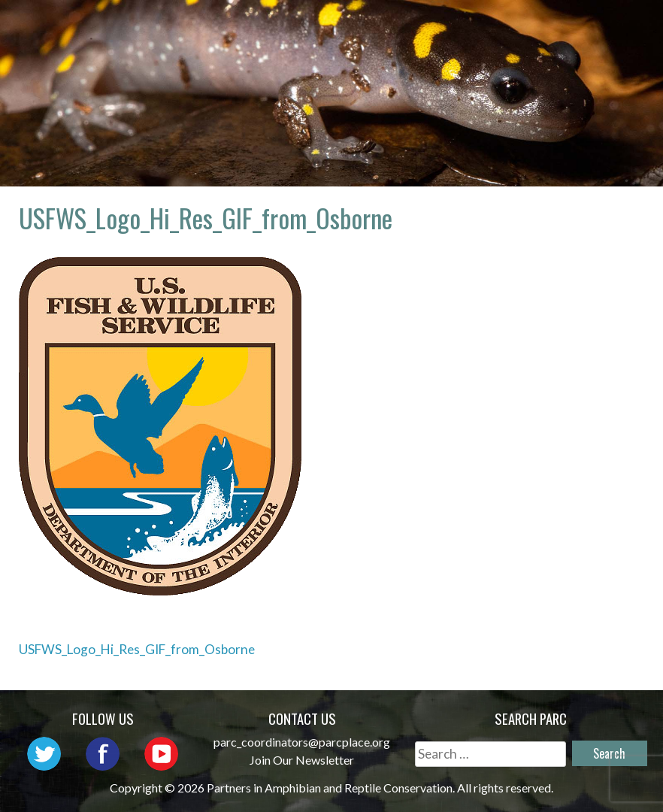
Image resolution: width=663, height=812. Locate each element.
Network (501, 27)
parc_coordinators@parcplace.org (302, 742)
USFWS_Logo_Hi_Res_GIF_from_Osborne (137, 649)
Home (313, 27)
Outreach (596, 27)
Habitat (432, 48)
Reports (516, 48)
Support (601, 48)
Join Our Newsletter (302, 760)
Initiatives (336, 48)
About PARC (400, 27)
